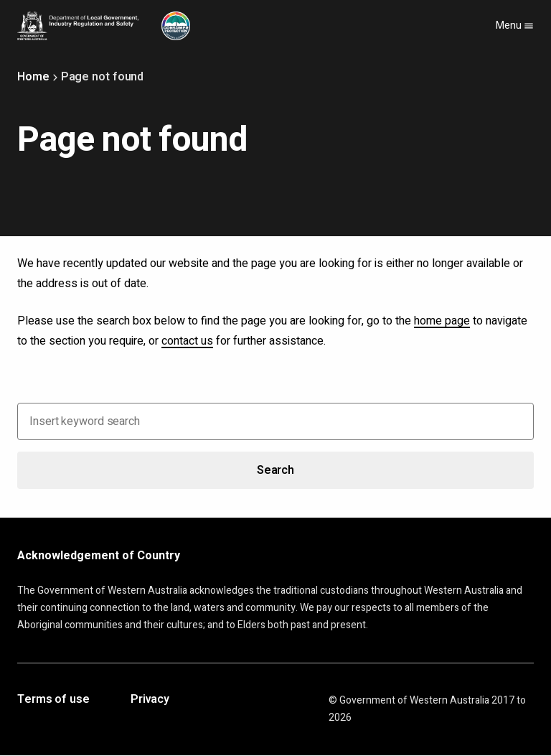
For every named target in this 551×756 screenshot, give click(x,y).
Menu (515, 25)
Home (33, 77)
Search (275, 470)
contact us (187, 341)
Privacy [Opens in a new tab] (150, 700)
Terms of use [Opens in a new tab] (53, 700)
